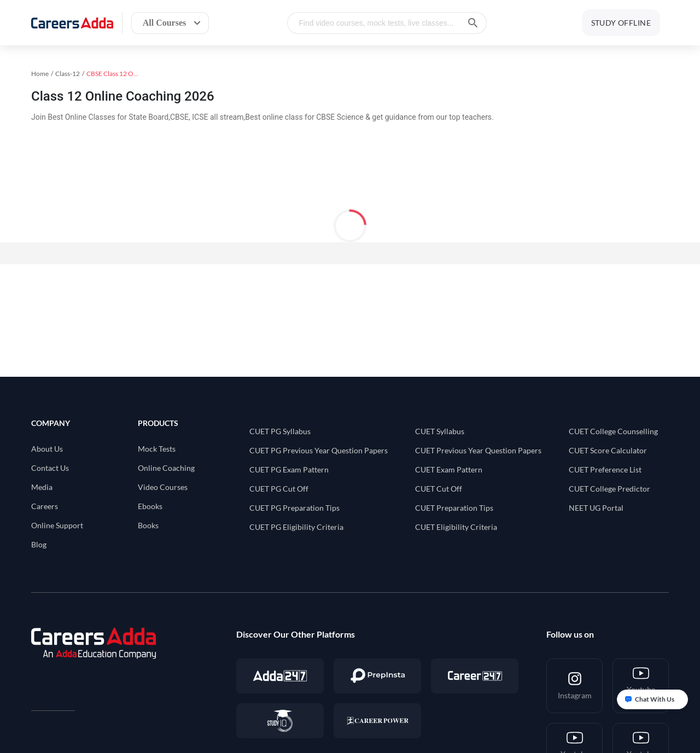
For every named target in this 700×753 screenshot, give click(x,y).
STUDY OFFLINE (621, 23)
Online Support (57, 525)
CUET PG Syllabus (280, 431)
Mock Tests (157, 449)
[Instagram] (574, 686)
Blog (39, 544)
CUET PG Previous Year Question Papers (319, 450)
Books (148, 525)
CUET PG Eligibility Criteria (296, 527)
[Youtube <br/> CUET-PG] (641, 686)
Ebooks (150, 506)
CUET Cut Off (439, 489)
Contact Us (50, 468)
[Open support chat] (652, 699)
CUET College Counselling (613, 431)
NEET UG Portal (596, 508)
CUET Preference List (605, 469)
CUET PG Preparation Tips (294, 508)
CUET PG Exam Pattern (289, 469)
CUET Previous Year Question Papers (478, 450)
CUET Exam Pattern (449, 469)
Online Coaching (166, 468)
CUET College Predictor (609, 489)
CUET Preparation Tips (454, 508)
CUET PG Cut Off (279, 489)
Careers (45, 506)
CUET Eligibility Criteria (456, 527)
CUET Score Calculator (608, 450)
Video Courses (163, 487)
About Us (47, 449)
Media (42, 487)
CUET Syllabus (440, 431)
